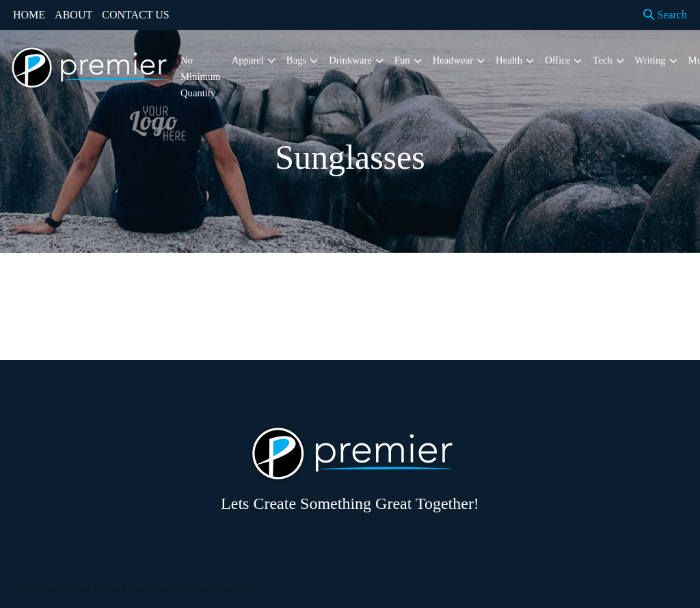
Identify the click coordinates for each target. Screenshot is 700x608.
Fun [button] (402, 60)
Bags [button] (296, 60)
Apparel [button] (248, 60)
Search (665, 15)
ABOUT (73, 15)
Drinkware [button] (350, 60)
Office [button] (557, 60)
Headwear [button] (453, 60)
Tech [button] (602, 60)
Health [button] (509, 60)
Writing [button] (650, 60)
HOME (29, 15)
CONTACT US (135, 15)
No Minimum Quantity (201, 77)
